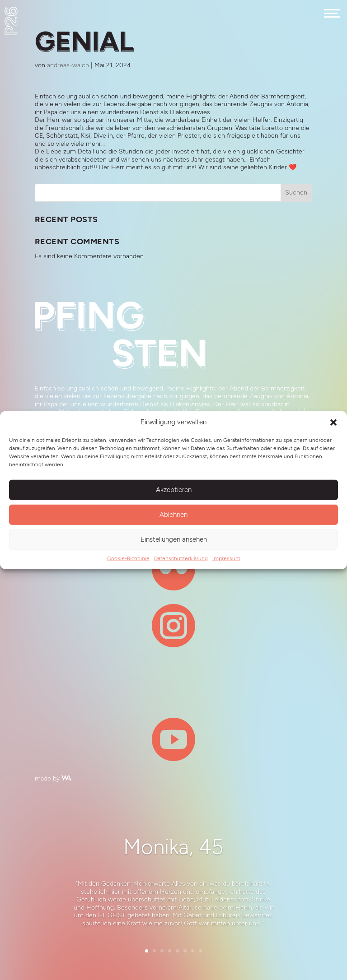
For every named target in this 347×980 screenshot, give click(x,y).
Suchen (296, 193)
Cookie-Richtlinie (128, 558)
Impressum (226, 558)
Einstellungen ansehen (174, 539)
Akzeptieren (174, 490)
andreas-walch (68, 65)
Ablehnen (173, 515)
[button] (333, 422)
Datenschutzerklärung (181, 558)
